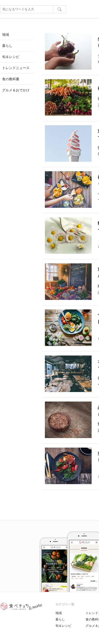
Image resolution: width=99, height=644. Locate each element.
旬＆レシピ (63, 626)
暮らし (60, 619)
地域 (59, 613)
